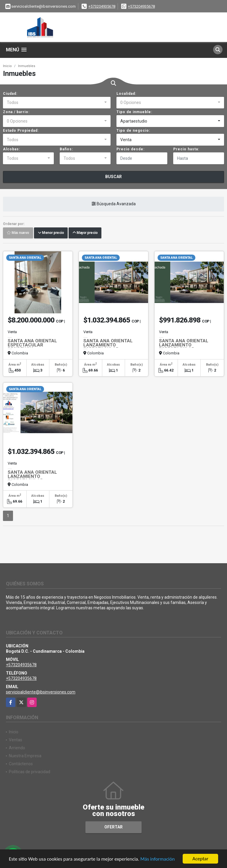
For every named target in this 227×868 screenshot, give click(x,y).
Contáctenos (21, 764)
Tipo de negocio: (133, 131)
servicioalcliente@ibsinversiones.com (41, 692)
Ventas (16, 740)
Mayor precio (85, 233)
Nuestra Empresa (25, 756)
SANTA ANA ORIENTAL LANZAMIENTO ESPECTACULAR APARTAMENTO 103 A (108, 347)
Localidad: (126, 94)
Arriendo (17, 748)
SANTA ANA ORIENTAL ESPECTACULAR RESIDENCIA (32, 345)
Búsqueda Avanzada (114, 204)
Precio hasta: (186, 149)
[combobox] (57, 103)
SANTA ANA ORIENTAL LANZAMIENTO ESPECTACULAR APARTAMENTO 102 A (184, 347)
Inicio (7, 66)
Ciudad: (10, 94)
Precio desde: (130, 149)
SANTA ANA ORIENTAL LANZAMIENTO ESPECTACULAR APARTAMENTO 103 (32, 478)
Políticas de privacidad (30, 772)
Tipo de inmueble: (134, 112)
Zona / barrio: (16, 112)
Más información (158, 859)
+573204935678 (102, 6)
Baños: (66, 149)
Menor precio (51, 233)
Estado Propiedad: (21, 131)
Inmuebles (27, 66)
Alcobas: (12, 149)
